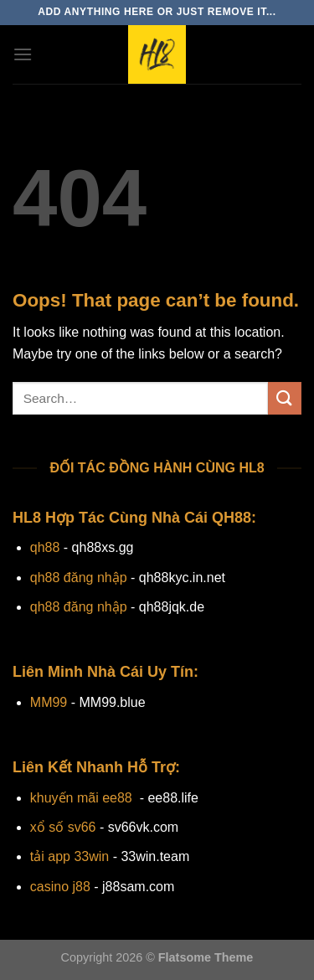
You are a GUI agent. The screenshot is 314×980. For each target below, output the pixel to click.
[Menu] (23, 54)
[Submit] (285, 398)
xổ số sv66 (63, 827)
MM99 (49, 702)
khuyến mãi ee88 (81, 798)
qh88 (45, 547)
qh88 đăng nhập (79, 578)
